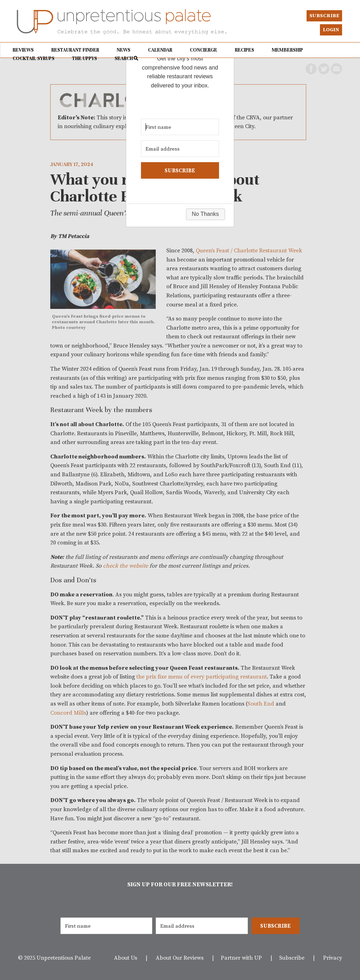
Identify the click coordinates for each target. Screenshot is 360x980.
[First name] (106, 926)
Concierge (204, 50)
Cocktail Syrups (34, 58)
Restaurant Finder (75, 50)
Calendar (160, 50)
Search (124, 58)
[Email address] (202, 926)
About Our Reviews (180, 958)
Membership (287, 50)
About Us (126, 958)
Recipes (245, 50)
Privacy (333, 958)
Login (331, 29)
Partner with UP (241, 958)
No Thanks (205, 214)
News (124, 50)
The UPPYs (85, 58)
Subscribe (324, 15)
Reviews (23, 50)
